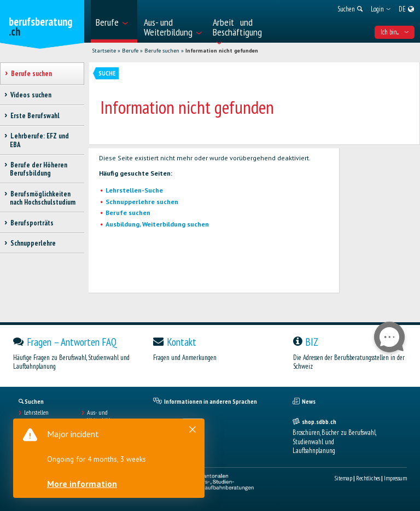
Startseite (104, 51)
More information (82, 484)
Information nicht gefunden (222, 51)
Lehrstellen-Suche (134, 190)
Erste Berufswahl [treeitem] (35, 116)
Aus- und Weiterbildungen (106, 416)
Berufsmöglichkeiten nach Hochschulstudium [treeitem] (43, 198)
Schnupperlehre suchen (142, 202)
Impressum (395, 478)
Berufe (130, 51)
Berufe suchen (162, 51)
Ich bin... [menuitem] (395, 32)
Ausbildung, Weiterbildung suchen (157, 224)
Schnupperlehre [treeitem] (33, 243)
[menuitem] (114, 21)
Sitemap (343, 478)
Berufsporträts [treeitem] (32, 223)
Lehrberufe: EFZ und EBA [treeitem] (39, 140)
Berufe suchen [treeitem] (31, 74)
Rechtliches (368, 478)
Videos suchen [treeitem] (31, 95)
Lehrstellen (36, 413)
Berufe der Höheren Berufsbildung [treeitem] (39, 169)
